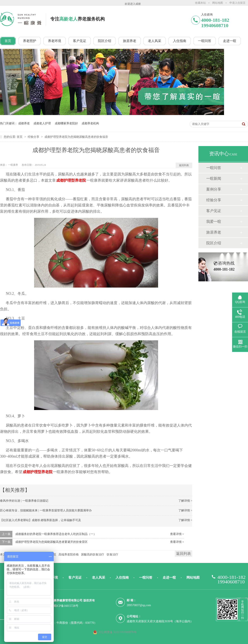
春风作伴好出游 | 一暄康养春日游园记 (24, 501)
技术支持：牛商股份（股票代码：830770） (69, 623)
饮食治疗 (112, 555)
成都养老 (24, 123)
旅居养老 (214, 232)
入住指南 (122, 577)
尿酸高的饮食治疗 (93, 555)
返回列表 (184, 165)
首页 (20, 137)
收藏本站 (200, 3)
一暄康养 (13, 165)
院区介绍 (214, 243)
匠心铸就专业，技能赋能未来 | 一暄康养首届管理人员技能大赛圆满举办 (46, 510)
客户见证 (214, 211)
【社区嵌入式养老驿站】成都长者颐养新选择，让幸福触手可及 (41, 520)
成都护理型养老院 (71, 180)
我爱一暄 (214, 222)
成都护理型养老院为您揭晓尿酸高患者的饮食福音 (76, 137)
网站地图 (218, 3)
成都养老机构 (90, 123)
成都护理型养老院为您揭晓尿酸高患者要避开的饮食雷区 (51, 542)
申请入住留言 (237, 3)
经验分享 (34, 137)
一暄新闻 (214, 179)
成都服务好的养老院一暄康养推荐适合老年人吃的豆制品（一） (56, 534)
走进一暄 (169, 577)
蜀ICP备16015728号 (66, 606)
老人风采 (99, 577)
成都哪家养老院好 (66, 123)
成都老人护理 (42, 123)
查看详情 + (177, 534)
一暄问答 (214, 168)
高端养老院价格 (69, 555)
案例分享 (214, 189)
